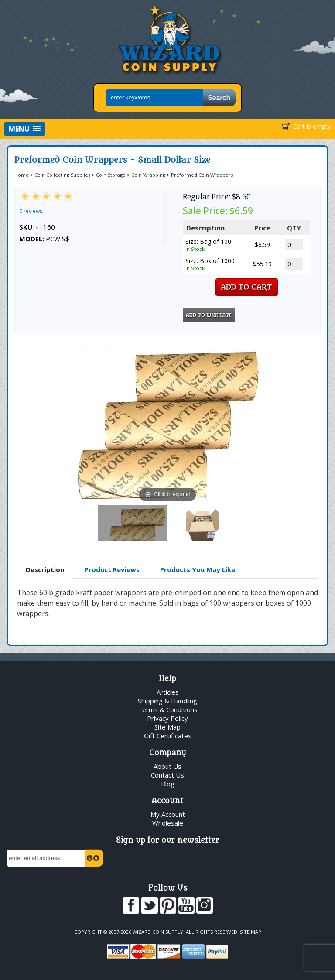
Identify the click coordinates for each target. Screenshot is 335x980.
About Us (167, 766)
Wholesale (168, 823)
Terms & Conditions (168, 709)
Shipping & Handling (167, 701)
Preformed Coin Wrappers (202, 175)
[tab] (45, 570)
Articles (168, 692)
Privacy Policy (167, 718)
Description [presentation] (45, 569)
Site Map (167, 727)
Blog (168, 784)
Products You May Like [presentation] (198, 569)
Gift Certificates (168, 736)
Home (22, 175)
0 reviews (31, 211)
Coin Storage (111, 175)
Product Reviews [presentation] (112, 569)
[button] (25, 129)
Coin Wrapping (148, 175)
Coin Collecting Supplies (62, 175)
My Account (168, 814)
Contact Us (167, 775)
